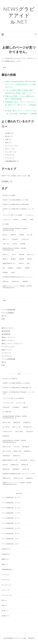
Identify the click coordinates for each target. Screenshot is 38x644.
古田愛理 (21, 235)
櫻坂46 (4, 559)
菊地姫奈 (11, 268)
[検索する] (12, 67)
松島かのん (6, 254)
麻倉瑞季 (25, 281)
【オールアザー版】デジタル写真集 (12, 215)
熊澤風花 (13, 259)
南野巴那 (13, 235)
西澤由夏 (5, 272)
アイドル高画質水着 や (9, 534)
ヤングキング (6, 353)
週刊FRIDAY (6, 334)
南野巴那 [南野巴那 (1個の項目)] (17, 422)
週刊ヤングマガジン (8, 340)
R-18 (3, 319)
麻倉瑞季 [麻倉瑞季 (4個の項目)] (29, 478)
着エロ (4, 316)
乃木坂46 (4, 549)
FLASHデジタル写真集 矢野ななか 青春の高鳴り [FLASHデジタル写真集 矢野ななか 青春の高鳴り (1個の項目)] (17, 388)
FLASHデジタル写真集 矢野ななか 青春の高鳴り (16, 204)
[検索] (17, 68)
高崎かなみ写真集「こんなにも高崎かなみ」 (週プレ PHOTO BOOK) (20, 98)
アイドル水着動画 (8, 313)
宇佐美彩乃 (15, 239)
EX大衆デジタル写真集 (9, 195)
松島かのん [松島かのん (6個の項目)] (7, 447)
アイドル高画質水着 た (9, 513)
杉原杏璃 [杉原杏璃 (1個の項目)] (6, 436)
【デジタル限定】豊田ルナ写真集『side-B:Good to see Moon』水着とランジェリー (20, 92)
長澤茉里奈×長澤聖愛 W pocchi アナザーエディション (18, 277)
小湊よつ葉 (6, 244)
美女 (4, 268)
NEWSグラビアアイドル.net (19, 15)
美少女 (7, 136)
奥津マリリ (6, 239)
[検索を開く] (36, 34)
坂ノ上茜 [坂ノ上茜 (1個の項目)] (6, 427)
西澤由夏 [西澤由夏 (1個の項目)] (16, 469)
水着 (7, 139)
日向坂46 (4, 554)
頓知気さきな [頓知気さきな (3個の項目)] (18, 478)
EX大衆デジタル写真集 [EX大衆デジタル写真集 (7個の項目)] (10, 379)
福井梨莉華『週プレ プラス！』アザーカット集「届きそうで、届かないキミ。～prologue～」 (21, 105)
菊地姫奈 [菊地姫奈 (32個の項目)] (14, 465)
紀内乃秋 (21, 263)
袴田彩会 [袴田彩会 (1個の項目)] (25, 465)
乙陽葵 (32, 220)
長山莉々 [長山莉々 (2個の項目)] (26, 469)
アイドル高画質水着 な (9, 518)
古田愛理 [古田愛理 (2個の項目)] (26, 422)
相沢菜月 (30, 259)
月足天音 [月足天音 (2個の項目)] (29, 431)
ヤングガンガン (7, 356)
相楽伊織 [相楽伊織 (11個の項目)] (6, 456)
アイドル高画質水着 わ (9, 544)
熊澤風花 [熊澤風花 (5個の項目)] (28, 451)
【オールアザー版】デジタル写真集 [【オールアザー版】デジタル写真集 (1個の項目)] (13, 398)
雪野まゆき (6, 281)
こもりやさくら (30, 215)
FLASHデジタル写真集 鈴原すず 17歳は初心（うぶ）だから (18, 210)
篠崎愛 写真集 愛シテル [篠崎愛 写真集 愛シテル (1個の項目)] (10, 460)
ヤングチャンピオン (8, 347)
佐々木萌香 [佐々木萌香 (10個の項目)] (7, 412)
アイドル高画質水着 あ (9, 497)
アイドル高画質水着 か (9, 503)
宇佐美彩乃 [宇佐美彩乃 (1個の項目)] (27, 427)
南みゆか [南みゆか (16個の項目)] (6, 422)
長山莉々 (13, 272)
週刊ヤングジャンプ (8, 337)
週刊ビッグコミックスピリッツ (12, 344)
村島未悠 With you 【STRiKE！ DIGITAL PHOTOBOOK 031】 (14, 249)
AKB (3, 564)
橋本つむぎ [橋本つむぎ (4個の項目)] (7, 451)
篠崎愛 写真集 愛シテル (9, 263)
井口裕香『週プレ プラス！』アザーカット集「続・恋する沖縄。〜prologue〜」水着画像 (21, 112)
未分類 (7, 133)
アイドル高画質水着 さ (9, 508)
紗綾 (28, 263)
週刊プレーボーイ (8, 328)
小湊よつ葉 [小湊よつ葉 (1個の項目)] (19, 431)
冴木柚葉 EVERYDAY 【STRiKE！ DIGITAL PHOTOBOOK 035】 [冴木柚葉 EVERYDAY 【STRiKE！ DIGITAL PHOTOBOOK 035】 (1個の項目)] (15, 417)
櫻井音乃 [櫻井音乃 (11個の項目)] (17, 451)
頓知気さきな (16, 281)
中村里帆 (24, 220)
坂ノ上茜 (30, 235)
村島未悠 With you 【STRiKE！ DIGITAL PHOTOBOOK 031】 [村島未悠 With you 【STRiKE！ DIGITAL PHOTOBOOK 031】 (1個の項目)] (14, 441)
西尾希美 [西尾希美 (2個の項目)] (6, 469)
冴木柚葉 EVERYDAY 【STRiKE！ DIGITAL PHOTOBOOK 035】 (15, 229)
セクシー (8, 149)
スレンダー (9, 152)
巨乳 (7, 143)
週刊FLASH (6, 331)
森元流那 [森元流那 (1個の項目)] (26, 447)
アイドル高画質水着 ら (9, 539)
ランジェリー (10, 146)
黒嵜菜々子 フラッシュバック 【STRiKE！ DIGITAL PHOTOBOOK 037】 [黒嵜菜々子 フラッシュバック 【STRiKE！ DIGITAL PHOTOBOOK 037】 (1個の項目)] (17, 483)
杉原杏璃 (23, 244)
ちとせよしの (6, 220)
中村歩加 (16, 220)
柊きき (14, 254)
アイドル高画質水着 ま (9, 528)
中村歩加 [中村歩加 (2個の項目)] (6, 407)
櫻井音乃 (5, 259)
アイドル (8, 158)
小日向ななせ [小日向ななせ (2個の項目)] (7, 431)
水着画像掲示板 (10, 161)
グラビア (8, 155)
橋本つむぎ (30, 254)
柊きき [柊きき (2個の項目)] (17, 447)
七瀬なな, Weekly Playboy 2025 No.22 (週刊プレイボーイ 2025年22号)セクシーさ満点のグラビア (21, 84)
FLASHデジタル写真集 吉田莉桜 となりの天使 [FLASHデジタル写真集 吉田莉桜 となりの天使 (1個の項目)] (16, 383)
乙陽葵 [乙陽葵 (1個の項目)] (25, 407)
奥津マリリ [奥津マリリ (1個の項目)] (16, 427)
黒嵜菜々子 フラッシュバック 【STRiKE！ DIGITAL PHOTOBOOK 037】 (17, 287)
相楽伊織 (21, 259)
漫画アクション (7, 350)
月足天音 (14, 244)
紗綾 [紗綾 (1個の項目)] (32, 460)
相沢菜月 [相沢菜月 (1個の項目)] (16, 456)
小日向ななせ (25, 239)
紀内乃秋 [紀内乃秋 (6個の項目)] (24, 460)
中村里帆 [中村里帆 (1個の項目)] (16, 407)
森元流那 (21, 254)
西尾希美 (27, 268)
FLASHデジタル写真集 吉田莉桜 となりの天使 (15, 200)
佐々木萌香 (6, 224)
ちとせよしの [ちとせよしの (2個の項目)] (21, 403)
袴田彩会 (19, 268)
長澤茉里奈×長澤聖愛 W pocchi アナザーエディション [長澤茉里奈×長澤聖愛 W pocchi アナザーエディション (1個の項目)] (18, 474)
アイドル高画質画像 (8, 310)
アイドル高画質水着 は (9, 523)
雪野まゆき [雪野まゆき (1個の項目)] (7, 478)
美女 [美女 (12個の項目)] (5, 465)
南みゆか (5, 235)
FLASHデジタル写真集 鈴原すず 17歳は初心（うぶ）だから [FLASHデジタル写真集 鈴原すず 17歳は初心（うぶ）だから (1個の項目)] (18, 393)
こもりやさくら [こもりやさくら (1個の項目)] (8, 403)
